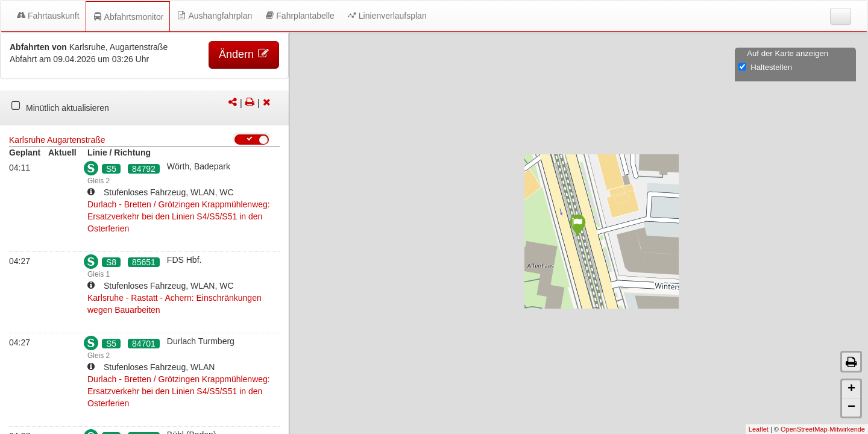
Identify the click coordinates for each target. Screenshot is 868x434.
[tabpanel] (144, 108)
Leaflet (759, 429)
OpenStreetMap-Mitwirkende (823, 429)
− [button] (851, 407)
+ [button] (851, 389)
